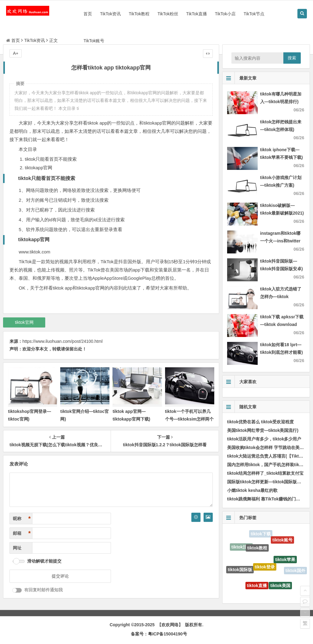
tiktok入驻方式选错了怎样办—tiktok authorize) (281, 297)
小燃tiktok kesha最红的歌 (252, 490)
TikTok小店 (225, 14)
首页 (88, 14)
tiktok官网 (24, 322)
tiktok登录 (265, 569)
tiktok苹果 (285, 561)
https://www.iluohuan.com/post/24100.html (62, 341)
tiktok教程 (257, 550)
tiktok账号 (282, 541)
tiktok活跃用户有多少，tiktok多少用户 (264, 439)
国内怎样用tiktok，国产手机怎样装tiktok (266, 465)
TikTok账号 (94, 41)
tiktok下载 (261, 534)
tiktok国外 (295, 571)
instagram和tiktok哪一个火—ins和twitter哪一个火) (280, 241)
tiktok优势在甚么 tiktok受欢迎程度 (261, 422)
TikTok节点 (254, 14)
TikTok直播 (197, 14)
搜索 (292, 58)
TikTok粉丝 (168, 14)
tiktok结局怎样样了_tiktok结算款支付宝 (265, 473)
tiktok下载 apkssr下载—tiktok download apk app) (282, 324)
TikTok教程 (139, 14)
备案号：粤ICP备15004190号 (159, 634)
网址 (17, 548)
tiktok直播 (257, 587)
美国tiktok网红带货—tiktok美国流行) (263, 430)
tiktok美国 (280, 587)
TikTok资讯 (110, 14)
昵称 (22, 519)
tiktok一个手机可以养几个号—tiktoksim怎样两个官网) (189, 419)
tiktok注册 (241, 548)
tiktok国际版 (240, 571)
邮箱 (22, 533)
